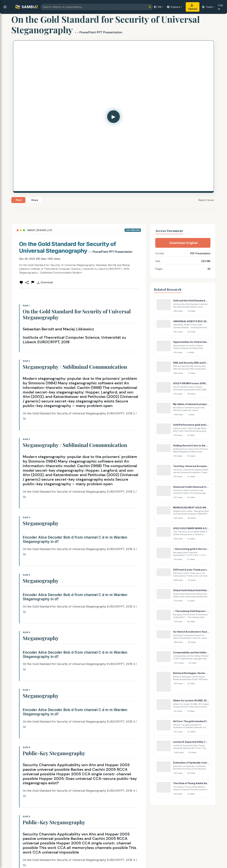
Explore (173, 7)
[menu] (5, 7)
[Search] (150, 7)
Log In (220, 7)
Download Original (184, 243)
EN (158, 7)
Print (19, 200)
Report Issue (206, 200)
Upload (193, 7)
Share (35, 200)
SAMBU (27, 7)
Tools (207, 7)
